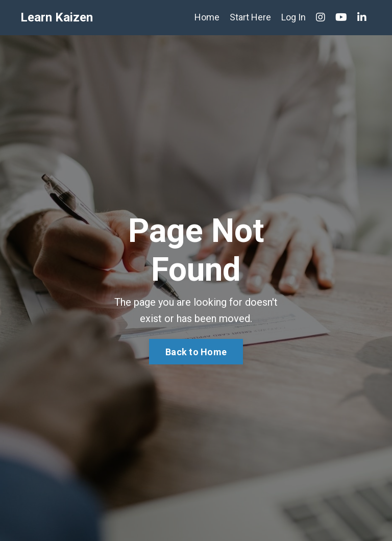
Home (207, 17)
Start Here (250, 17)
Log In (293, 17)
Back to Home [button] (196, 352)
